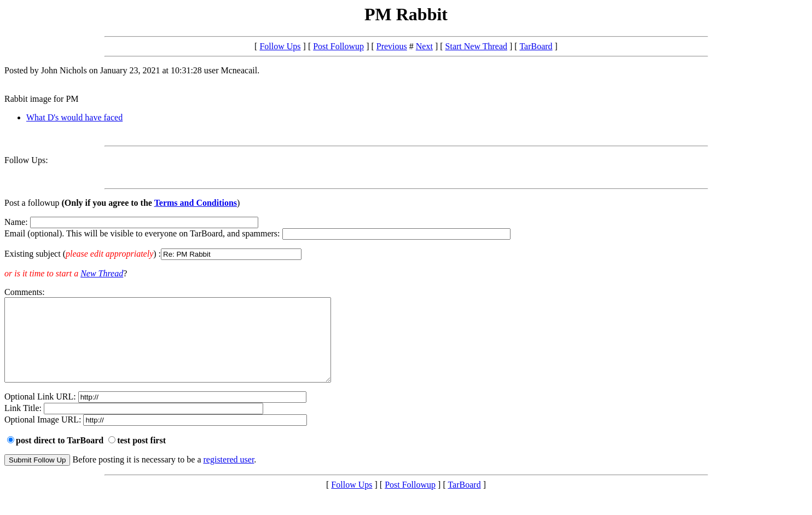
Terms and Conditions (196, 203)
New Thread (102, 273)
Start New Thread (476, 46)
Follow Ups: (26, 160)
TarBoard (536, 46)
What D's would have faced (74, 117)
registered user (229, 476)
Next (424, 46)
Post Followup (338, 46)
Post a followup (32, 203)
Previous (392, 46)
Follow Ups (280, 46)
